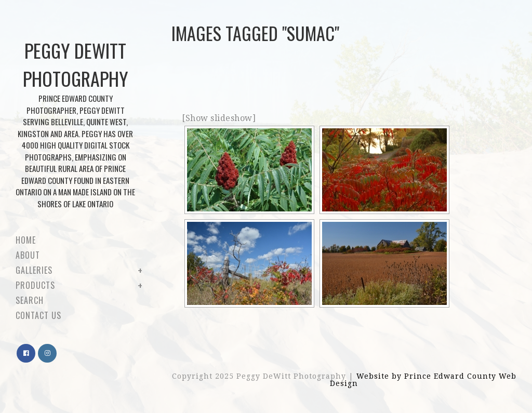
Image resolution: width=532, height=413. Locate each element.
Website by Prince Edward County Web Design (423, 380)
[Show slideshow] (219, 118)
